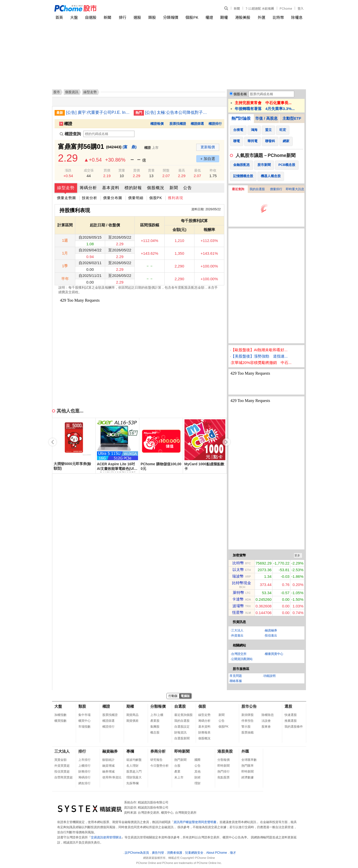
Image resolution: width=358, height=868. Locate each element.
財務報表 (204, 732)
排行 (122, 17)
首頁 (59, 17)
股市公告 (249, 706)
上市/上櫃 (157, 715)
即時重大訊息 (295, 189)
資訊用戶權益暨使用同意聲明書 (195, 822)
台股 (177, 766)
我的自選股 (257, 189)
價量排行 (276, 189)
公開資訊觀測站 (242, 659)
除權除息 (268, 715)
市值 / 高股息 (266, 118)
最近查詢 (238, 189)
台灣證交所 (239, 654)
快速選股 (291, 715)
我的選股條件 (294, 727)
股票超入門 (134, 772)
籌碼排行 (84, 777)
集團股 (155, 727)
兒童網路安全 (194, 853)
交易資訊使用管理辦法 (106, 837)
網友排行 (84, 783)
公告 (188, 188)
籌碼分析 (88, 188)
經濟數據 (248, 777)
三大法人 (237, 630)
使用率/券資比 (112, 777)
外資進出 (237, 635)
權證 (209, 17)
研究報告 (156, 760)
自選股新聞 (182, 738)
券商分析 (158, 751)
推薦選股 (291, 721)
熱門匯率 (248, 766)
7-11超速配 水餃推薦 (260, 8)
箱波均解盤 (134, 760)
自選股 (91, 17)
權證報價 (157, 124)
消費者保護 (175, 853)
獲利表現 (176, 198)
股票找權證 (178, 124)
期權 (224, 17)
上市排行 (84, 760)
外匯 (262, 17)
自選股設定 (182, 727)
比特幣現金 (242, 583)
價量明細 (136, 198)
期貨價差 (132, 721)
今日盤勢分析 (159, 766)
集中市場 (84, 715)
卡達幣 (238, 599)
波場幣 (238, 606)
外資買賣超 (62, 766)
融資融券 (271, 630)
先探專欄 (132, 783)
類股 (152, 17)
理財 (197, 783)
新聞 (237, 8)
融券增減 (108, 772)
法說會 (266, 721)
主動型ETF (292, 118)
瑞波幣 (238, 576)
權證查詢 (70, 134)
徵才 (233, 853)
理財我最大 (134, 777)
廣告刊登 (158, 853)
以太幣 (238, 570)
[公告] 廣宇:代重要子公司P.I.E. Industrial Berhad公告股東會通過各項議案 (98, 112)
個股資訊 (72, 92)
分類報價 (171, 17)
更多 (297, 555)
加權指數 (60, 715)
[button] (226, 442)
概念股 (155, 732)
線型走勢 (66, 188)
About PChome (217, 853)
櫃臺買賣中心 (274, 654)
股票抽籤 (248, 732)
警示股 (246, 727)
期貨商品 (132, 715)
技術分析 (90, 198)
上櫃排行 (84, 766)
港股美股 (243, 17)
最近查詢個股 (183, 715)
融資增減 (108, 766)
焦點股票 (224, 777)
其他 (197, 772)
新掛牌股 (248, 715)
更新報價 (208, 147)
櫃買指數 (60, 721)
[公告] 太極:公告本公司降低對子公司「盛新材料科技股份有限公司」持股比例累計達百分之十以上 (177, 112)
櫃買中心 (84, 721)
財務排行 (84, 772)
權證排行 (215, 124)
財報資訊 (180, 732)
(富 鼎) (129, 147)
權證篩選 (197, 124)
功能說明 (269, 676)
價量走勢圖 (66, 198)
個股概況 (156, 188)
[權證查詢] (109, 134)
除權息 (297, 17)
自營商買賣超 (64, 777)
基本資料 (111, 188)
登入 (301, 8)
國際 (197, 760)
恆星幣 (238, 612)
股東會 (266, 727)
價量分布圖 (113, 198)
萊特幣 (238, 592)
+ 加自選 (208, 159)
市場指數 (84, 727)
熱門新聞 (180, 760)
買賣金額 (60, 760)
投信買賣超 (62, 772)
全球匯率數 (249, 760)
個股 (202, 706)
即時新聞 (182, 751)
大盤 (74, 17)
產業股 (155, 721)
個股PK (192, 17)
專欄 (130, 751)
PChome (286, 8)
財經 (197, 777)
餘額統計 (108, 760)
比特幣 (278, 17)
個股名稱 (240, 94)
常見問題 (236, 676)
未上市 (179, 777)
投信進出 (271, 635)
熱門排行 (224, 772)
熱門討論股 (241, 118)
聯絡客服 (236, 681)
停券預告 (248, 721)
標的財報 (133, 188)
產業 (177, 772)
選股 (137, 17)
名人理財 (132, 766)
